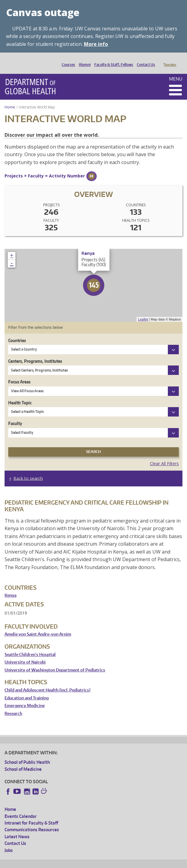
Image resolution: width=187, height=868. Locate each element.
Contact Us (144, 60)
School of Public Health (27, 754)
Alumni (83, 60)
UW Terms (110, 862)
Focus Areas (19, 373)
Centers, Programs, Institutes (35, 353)
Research (13, 705)
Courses (67, 60)
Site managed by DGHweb (146, 862)
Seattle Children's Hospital (30, 646)
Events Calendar (21, 808)
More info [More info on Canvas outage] (96, 44)
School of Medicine (23, 761)
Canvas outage (43, 12)
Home (10, 99)
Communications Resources (32, 821)
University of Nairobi (25, 654)
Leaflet (143, 311)
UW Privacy (85, 862)
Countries (17, 332)
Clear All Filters (164, 455)
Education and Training (27, 690)
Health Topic (20, 394)
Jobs (9, 842)
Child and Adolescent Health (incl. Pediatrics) (47, 682)
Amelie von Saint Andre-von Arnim (38, 626)
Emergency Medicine (25, 697)
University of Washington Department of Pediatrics (55, 662)
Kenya (10, 587)
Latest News (17, 828)
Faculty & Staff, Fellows (112, 60)
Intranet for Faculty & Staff (31, 814)
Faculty (15, 415)
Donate (170, 60)
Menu (176, 70)
